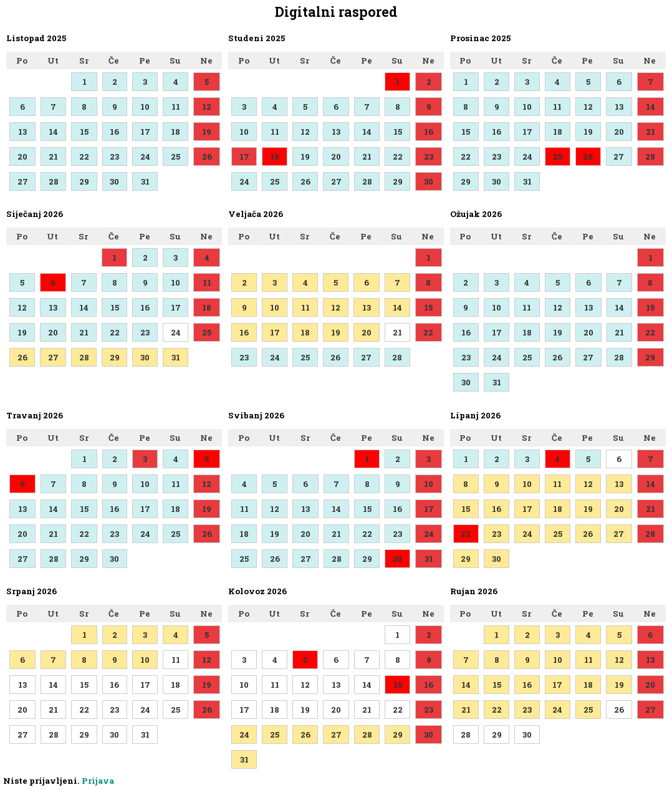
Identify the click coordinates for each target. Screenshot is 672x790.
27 (23, 181)
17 (145, 132)
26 (207, 157)
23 (114, 157)
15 (84, 132)
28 (54, 181)
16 (114, 132)
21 (53, 157)
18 (175, 132)
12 (207, 107)
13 (22, 132)
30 (114, 181)
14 (53, 132)
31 (145, 181)
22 (84, 157)
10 (145, 107)
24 (145, 157)
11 (176, 107)
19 (207, 132)
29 (84, 181)
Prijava (98, 781)
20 (22, 157)
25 (175, 157)
